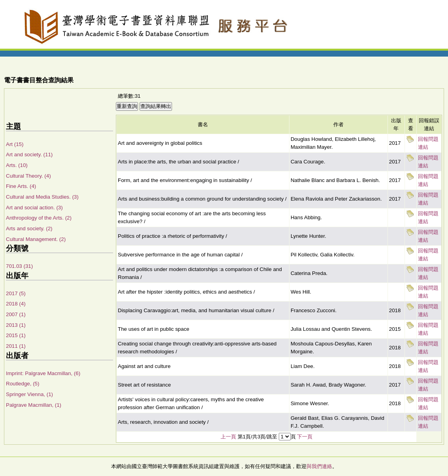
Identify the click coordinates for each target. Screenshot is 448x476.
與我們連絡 (319, 466)
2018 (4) (16, 304)
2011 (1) (16, 346)
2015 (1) (16, 335)
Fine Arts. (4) (21, 186)
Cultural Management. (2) (36, 239)
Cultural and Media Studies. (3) (42, 197)
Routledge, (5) (23, 384)
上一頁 (228, 437)
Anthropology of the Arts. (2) (39, 218)
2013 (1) (16, 325)
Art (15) (15, 144)
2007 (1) (16, 314)
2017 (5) (16, 293)
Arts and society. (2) (29, 229)
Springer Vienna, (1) (29, 394)
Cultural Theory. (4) (28, 176)
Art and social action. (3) (34, 208)
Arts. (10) (17, 165)
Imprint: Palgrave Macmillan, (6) (43, 373)
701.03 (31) (19, 266)
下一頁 (305, 437)
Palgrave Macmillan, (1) (34, 405)
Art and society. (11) (29, 155)
